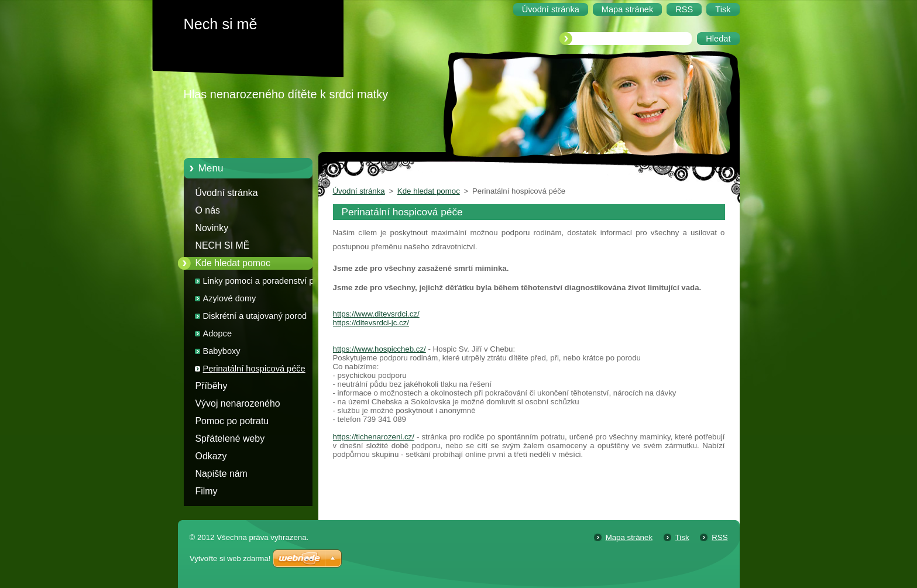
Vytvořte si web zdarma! (230, 558)
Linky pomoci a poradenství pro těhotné (262, 283)
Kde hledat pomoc (233, 263)
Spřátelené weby (230, 439)
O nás (208, 210)
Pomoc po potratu (232, 421)
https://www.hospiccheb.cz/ (379, 349)
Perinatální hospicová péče (254, 369)
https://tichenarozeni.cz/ (374, 437)
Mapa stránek (629, 537)
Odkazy (211, 456)
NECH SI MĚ (223, 245)
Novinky (212, 228)
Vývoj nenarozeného (238, 403)
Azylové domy (230, 298)
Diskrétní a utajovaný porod (255, 316)
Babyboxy (222, 351)
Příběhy (212, 386)
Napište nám (221, 474)
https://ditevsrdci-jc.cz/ (371, 323)
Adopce (218, 333)
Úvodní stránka (227, 193)
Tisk (682, 537)
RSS (719, 537)
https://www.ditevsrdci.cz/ (376, 314)
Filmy (207, 491)
